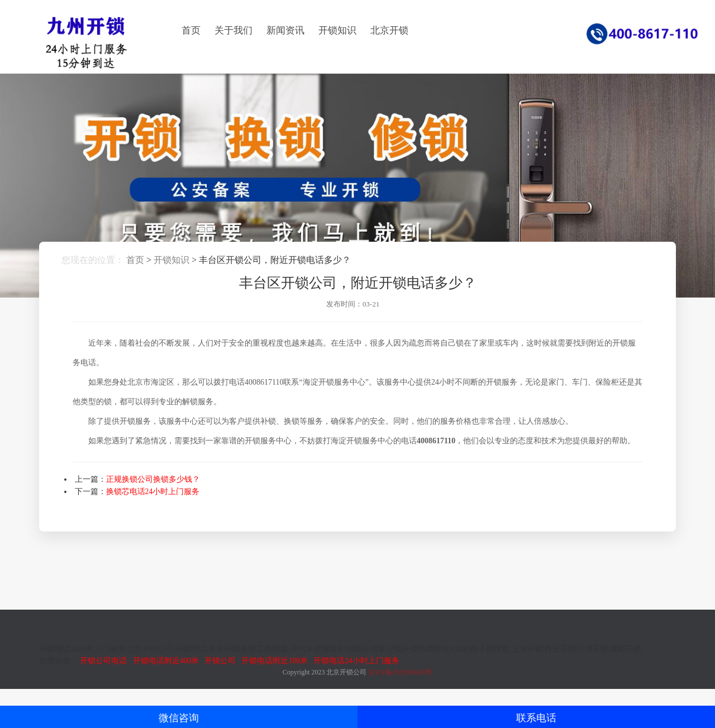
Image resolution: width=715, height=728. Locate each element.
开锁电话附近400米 (166, 661)
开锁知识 (337, 30)
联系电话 (536, 718)
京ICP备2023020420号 (400, 672)
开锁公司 (220, 661)
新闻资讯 (285, 30)
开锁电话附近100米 (274, 661)
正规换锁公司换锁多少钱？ (153, 479)
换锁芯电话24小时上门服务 (153, 492)
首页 (191, 30)
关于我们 (233, 30)
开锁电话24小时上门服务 (356, 661)
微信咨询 (179, 718)
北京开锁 (389, 30)
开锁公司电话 (103, 661)
